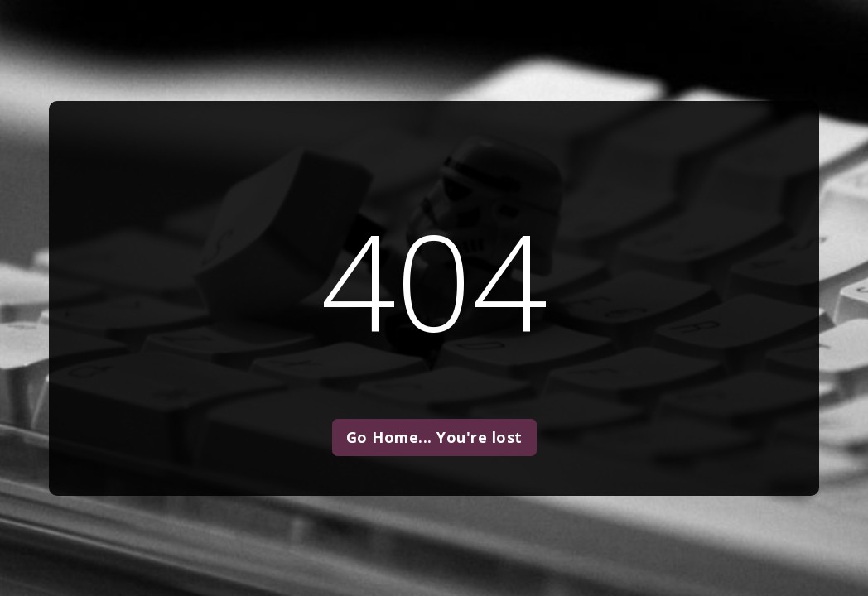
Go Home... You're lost (434, 437)
